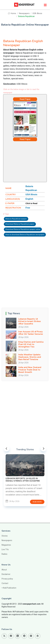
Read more (37, 502)
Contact (5, 583)
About (4, 570)
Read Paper (25, 99)
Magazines (6, 545)
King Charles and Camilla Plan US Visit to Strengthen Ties (31, 344)
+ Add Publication (9, 588)
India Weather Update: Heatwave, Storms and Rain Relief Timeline (30, 357)
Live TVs (5, 549)
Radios (4, 554)
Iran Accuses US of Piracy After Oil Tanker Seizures (31, 333)
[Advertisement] (31, 161)
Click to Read (31, 203)
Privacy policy (7, 579)
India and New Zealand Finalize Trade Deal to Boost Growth (30, 370)
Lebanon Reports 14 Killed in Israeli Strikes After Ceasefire (30, 321)
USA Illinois (37, 13)
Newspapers (24, 13)
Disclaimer (6, 574)
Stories (5, 536)
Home (12, 13)
